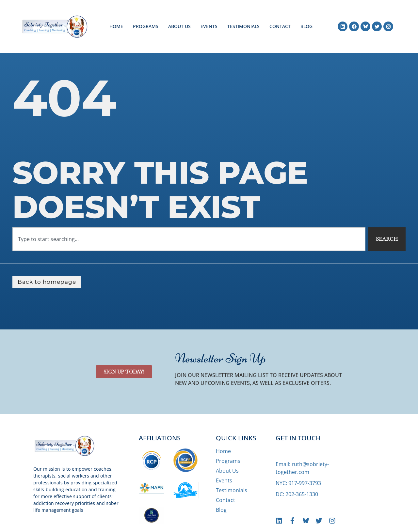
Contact (280, 26)
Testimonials (243, 26)
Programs (146, 26)
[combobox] (189, 239)
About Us (179, 26)
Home (116, 26)
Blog (306, 26)
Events (209, 26)
